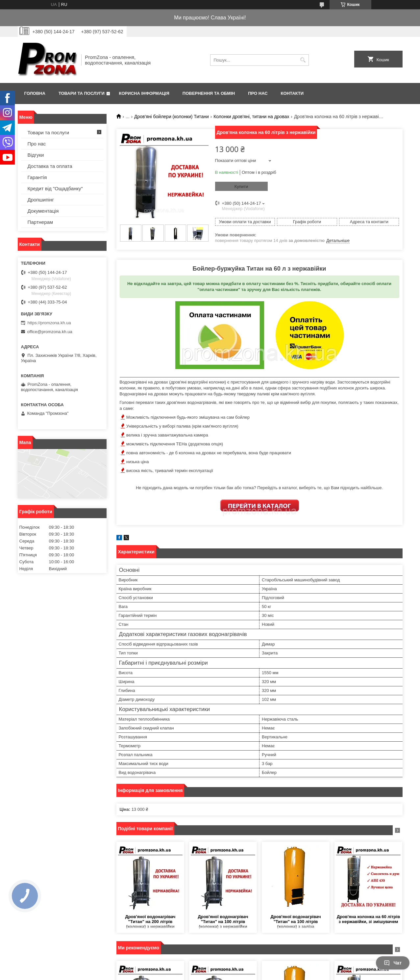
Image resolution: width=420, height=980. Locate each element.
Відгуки (36, 155)
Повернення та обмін (209, 93)
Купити (241, 186)
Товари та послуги (82, 93)
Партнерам (40, 222)
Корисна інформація (144, 93)
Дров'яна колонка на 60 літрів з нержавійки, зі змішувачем (368, 919)
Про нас (258, 93)
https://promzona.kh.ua (49, 323)
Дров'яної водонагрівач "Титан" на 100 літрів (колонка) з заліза (296, 922)
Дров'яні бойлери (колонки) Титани (172, 117)
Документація (43, 211)
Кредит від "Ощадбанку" (55, 188)
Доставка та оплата (50, 166)
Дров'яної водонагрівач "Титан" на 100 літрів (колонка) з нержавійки (223, 922)
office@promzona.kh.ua (50, 332)
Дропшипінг (41, 200)
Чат (393, 963)
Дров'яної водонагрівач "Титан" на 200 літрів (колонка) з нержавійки (150, 922)
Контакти (292, 93)
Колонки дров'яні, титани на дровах (251, 117)
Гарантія (37, 177)
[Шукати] (303, 60)
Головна (35, 93)
